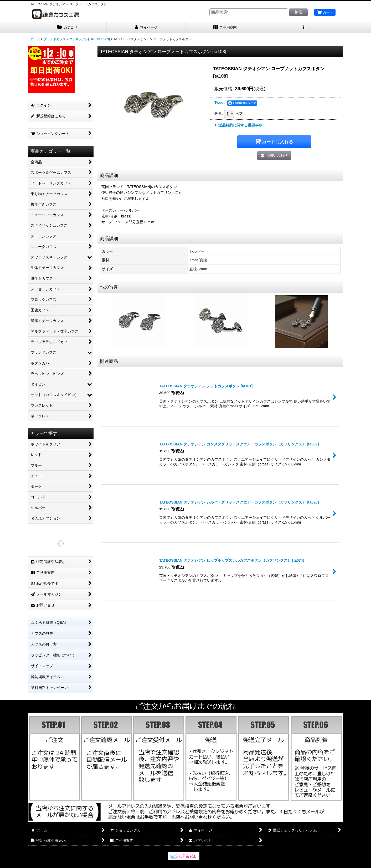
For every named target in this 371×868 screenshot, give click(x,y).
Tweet (220, 103)
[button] (304, 27)
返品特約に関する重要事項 (238, 125)
